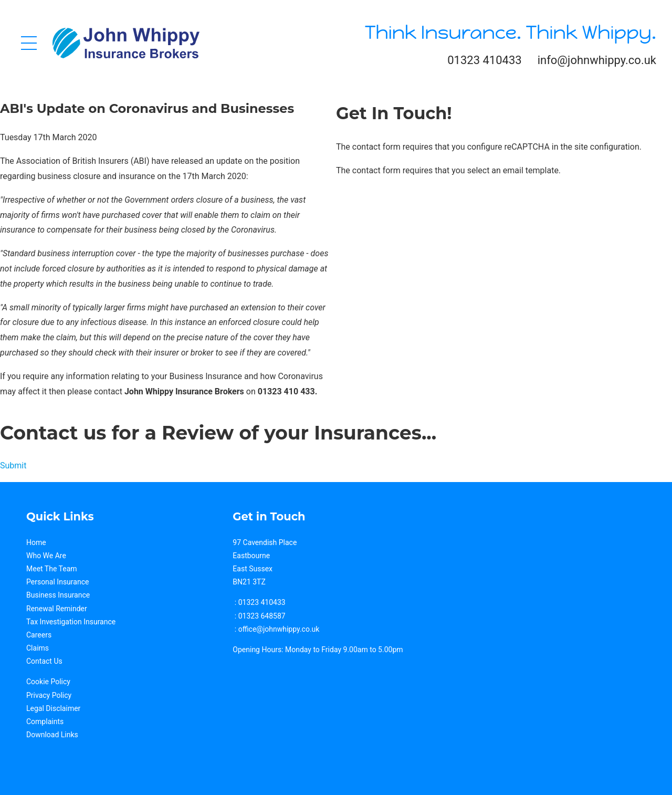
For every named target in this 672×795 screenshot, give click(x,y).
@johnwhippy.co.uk (288, 629)
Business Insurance (58, 595)
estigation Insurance (82, 622)
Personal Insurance (57, 582)
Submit (13, 466)
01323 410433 (484, 60)
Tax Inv (38, 622)
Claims (38, 648)
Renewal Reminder (57, 609)
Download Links (52, 735)
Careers (39, 635)
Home (36, 542)
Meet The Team (52, 569)
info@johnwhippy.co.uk (597, 60)
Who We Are (46, 556)
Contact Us (44, 661)
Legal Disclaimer (53, 708)
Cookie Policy (48, 682)
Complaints (45, 721)
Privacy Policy (49, 695)
